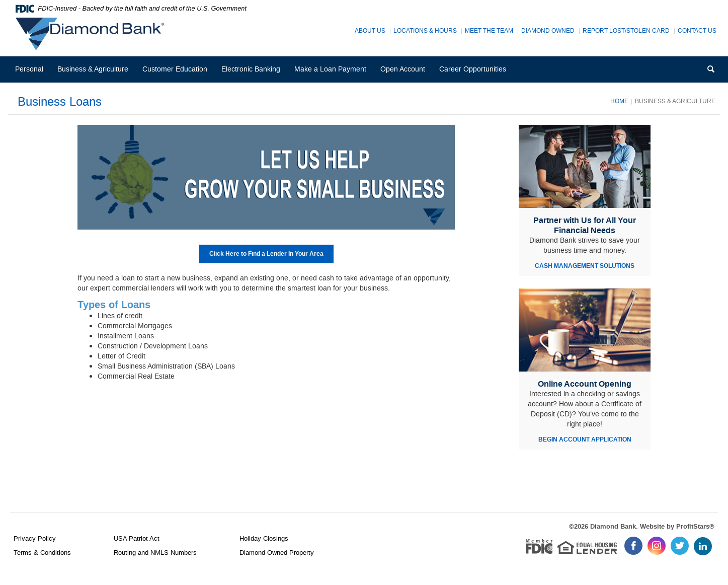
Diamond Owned (548, 31)
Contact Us (697, 31)
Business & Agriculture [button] (93, 69)
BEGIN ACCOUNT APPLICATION (585, 440)
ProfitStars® (695, 527)
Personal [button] (29, 69)
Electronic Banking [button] (251, 69)
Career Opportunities (476, 73)
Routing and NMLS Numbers (155, 553)
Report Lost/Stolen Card (626, 31)
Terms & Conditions (42, 553)
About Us (370, 31)
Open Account (403, 69)
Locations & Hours (425, 31)
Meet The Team (489, 31)
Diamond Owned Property (277, 553)
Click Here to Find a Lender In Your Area (266, 254)
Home (619, 101)
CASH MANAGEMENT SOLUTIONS (585, 266)
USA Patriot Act (137, 538)
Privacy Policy (35, 538)
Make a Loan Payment (330, 69)
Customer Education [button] (175, 69)
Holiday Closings (264, 538)
